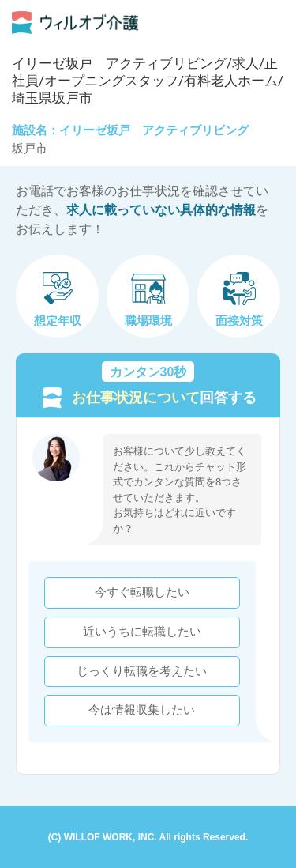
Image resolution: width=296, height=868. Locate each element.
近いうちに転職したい (142, 632)
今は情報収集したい (142, 710)
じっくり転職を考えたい (142, 671)
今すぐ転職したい (142, 592)
